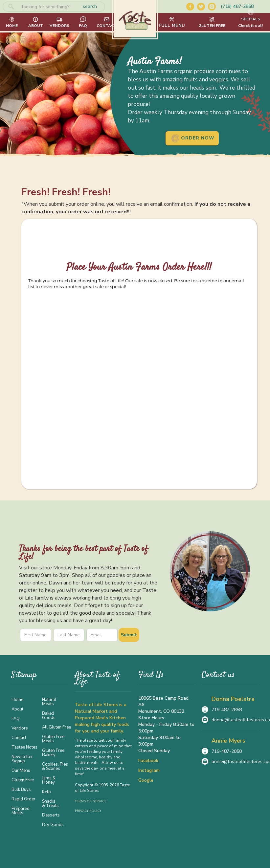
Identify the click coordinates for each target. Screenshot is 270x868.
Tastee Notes (24, 747)
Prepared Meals (21, 810)
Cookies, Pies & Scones (55, 766)
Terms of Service (91, 801)
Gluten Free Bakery (53, 752)
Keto (46, 792)
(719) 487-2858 (237, 6)
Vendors (20, 728)
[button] (172, 22)
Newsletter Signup (22, 759)
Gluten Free (23, 780)
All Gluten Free (55, 727)
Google (146, 780)
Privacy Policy (88, 811)
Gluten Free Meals (53, 739)
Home (17, 699)
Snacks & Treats (50, 803)
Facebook (148, 761)
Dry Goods (53, 824)
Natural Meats (49, 701)
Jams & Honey (49, 780)
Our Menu (21, 770)
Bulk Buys (21, 789)
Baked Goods (49, 715)
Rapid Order (23, 799)
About (17, 709)
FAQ (16, 718)
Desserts (51, 815)
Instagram (149, 770)
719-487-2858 (227, 710)
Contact (19, 737)
